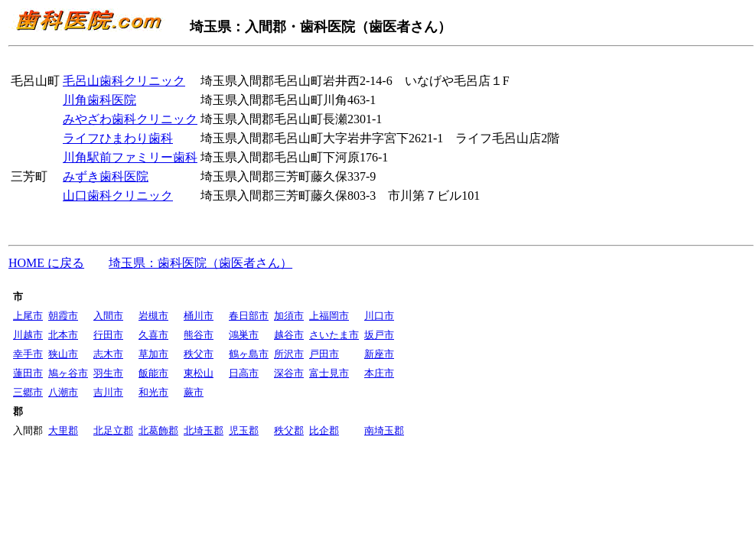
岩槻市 (153, 316)
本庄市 (379, 373)
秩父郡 (289, 430)
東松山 (199, 373)
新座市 (379, 354)
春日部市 (249, 316)
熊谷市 (199, 335)
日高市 (244, 373)
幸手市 (28, 354)
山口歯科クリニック (118, 196)
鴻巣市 (244, 335)
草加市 (153, 354)
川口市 (379, 316)
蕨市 (194, 392)
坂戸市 (379, 335)
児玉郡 (244, 430)
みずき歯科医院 (106, 176)
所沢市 (289, 354)
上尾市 (28, 316)
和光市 (153, 392)
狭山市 (63, 354)
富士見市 (329, 373)
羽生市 (108, 373)
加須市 (289, 316)
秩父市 (199, 354)
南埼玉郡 (384, 430)
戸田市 (324, 354)
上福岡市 (329, 316)
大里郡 (63, 430)
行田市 (108, 335)
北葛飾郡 (158, 430)
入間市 (108, 316)
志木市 (108, 354)
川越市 (28, 335)
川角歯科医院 (99, 100)
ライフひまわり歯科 (118, 138)
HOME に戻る (46, 263)
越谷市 (289, 335)
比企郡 (324, 430)
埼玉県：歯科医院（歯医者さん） (200, 263)
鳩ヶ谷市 (68, 373)
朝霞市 (63, 316)
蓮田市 (28, 373)
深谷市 (289, 373)
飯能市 (153, 373)
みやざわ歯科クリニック (130, 119)
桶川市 (199, 316)
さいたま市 (334, 335)
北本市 (63, 335)
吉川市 (108, 392)
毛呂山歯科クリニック (124, 81)
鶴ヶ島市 (249, 354)
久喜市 (153, 335)
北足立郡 (113, 430)
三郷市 (28, 392)
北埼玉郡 (204, 430)
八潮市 (63, 392)
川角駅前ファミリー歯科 (130, 157)
